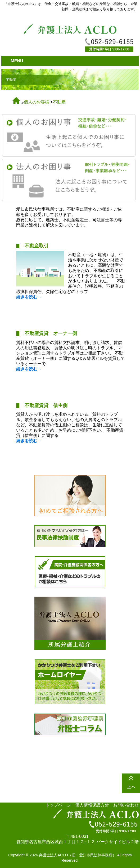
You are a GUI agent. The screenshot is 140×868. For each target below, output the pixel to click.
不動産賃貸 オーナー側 (51, 333)
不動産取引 (37, 246)
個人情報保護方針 (92, 805)
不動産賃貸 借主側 (46, 405)
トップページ (58, 805)
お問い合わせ (126, 805)
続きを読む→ (29, 297)
